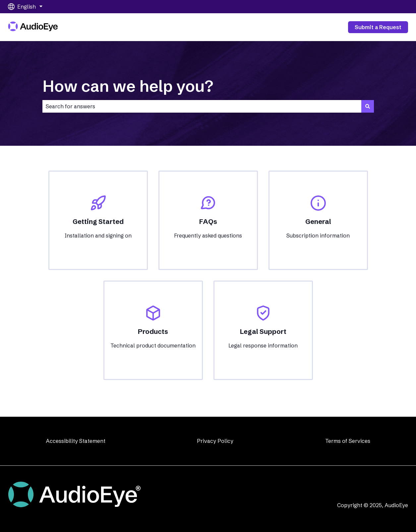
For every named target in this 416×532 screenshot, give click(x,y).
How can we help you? (128, 86)
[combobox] (202, 106)
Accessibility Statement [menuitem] (76, 441)
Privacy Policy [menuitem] (215, 441)
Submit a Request (378, 27)
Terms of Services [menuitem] (348, 441)
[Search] (368, 106)
